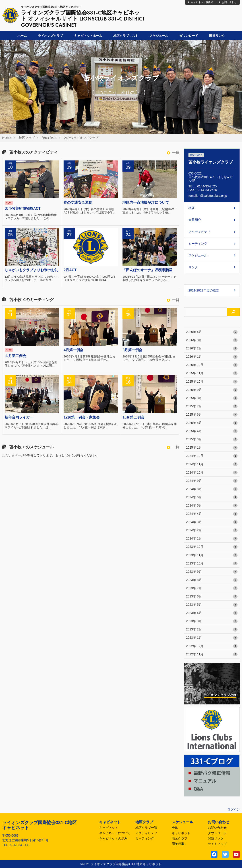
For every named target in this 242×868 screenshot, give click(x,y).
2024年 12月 (212, 456)
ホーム (22, 36)
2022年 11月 (212, 655)
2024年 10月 (212, 473)
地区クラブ (27, 138)
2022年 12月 (212, 646)
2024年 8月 (212, 489)
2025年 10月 (212, 382)
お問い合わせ (228, 2)
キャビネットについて (115, 833)
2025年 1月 (212, 448)
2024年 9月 (212, 481)
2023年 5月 (212, 605)
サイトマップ (217, 844)
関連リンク (217, 36)
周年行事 (178, 844)
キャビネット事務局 (200, 2)
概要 (192, 208)
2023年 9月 (212, 572)
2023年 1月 (212, 638)
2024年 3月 (212, 522)
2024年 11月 (212, 464)
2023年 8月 (212, 580)
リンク (193, 267)
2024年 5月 (212, 506)
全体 (175, 828)
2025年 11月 (212, 373)
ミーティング (198, 244)
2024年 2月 (212, 530)
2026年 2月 (212, 349)
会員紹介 (195, 220)
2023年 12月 (212, 547)
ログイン (234, 809)
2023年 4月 (212, 613)
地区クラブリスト (126, 36)
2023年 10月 (212, 564)
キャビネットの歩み (113, 838)
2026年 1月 (212, 357)
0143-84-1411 (20, 845)
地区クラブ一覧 (146, 828)
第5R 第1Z (49, 138)
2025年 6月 (212, 415)
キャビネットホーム (88, 36)
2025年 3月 (212, 439)
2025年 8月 (212, 398)
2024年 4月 (212, 514)
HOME (7, 138)
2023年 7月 (212, 588)
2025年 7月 (212, 406)
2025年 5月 (212, 423)
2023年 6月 (212, 597)
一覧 (173, 153)
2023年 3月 (212, 621)
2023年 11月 (212, 555)
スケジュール (159, 36)
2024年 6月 (212, 497)
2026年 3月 (212, 340)
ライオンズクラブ (50, 36)
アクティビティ (199, 232)
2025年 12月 (212, 365)
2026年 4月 (212, 332)
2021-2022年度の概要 (204, 290)
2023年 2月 (212, 630)
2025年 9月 (212, 390)
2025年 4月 (212, 431)
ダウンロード (189, 36)
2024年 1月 (212, 539)
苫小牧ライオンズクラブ (81, 138)
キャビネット (109, 828)
